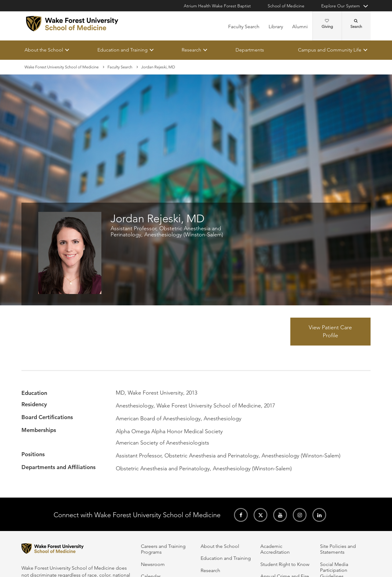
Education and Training (123, 50)
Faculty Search (244, 27)
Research (191, 50)
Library (276, 27)
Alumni (300, 27)
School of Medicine (286, 6)
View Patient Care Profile (330, 331)
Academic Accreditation (275, 549)
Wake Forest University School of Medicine (62, 67)
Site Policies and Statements (338, 549)
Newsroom (153, 564)
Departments (250, 50)
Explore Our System (341, 6)
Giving (327, 24)
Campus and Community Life (330, 50)
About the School (44, 50)
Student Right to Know (285, 564)
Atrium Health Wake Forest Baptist (217, 6)
